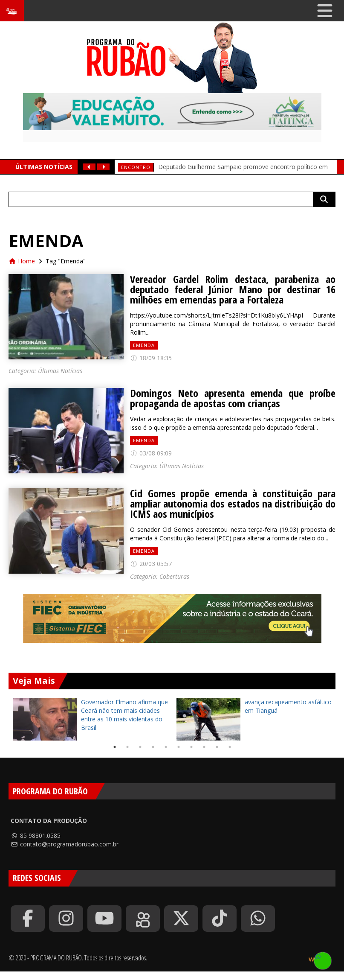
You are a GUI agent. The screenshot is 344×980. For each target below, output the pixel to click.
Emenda (144, 345)
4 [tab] (153, 747)
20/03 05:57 (151, 564)
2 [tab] (127, 747)
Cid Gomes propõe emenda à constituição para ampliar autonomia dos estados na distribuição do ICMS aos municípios (233, 504)
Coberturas (174, 576)
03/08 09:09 (151, 453)
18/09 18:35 (151, 358)
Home (22, 261)
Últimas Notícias (60, 371)
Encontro (136, 167)
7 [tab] (191, 747)
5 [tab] (166, 747)
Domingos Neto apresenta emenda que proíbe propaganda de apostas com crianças (233, 398)
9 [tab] (217, 747)
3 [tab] (140, 747)
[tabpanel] (90, 719)
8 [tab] (204, 747)
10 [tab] (230, 747)
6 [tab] (179, 747)
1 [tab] (115, 747)
